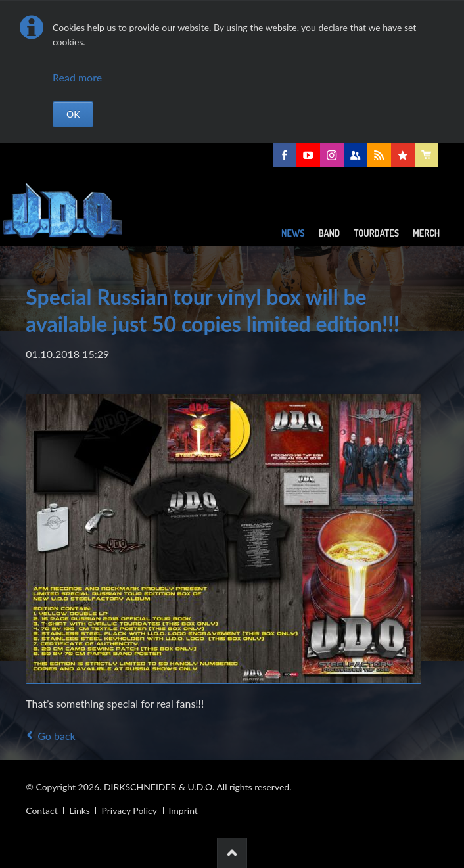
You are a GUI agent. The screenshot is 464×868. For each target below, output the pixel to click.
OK (73, 114)
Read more (77, 77)
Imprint (183, 811)
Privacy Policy (129, 811)
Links (80, 811)
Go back (56, 736)
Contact (42, 811)
